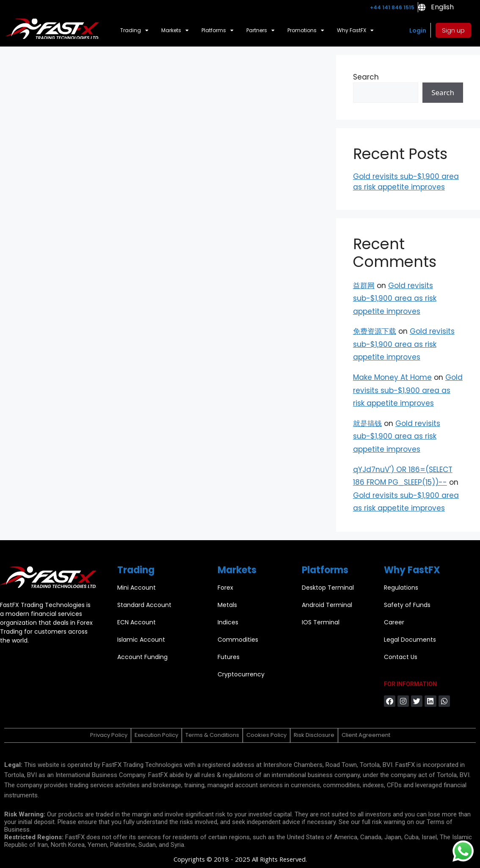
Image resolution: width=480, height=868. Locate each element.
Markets (175, 30)
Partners (261, 30)
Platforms (218, 30)
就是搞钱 (367, 423)
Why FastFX (355, 30)
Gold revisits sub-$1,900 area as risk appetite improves (406, 182)
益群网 (364, 286)
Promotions (306, 30)
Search (366, 77)
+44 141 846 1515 (392, 7)
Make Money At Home (392, 377)
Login (418, 30)
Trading (134, 30)
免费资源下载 (375, 331)
